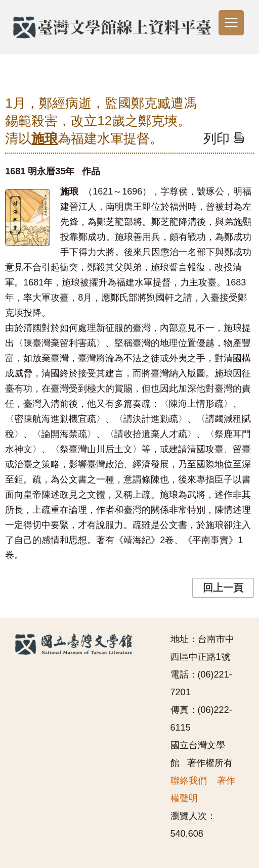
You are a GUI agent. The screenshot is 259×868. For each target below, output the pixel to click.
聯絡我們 (189, 781)
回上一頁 (223, 588)
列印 (224, 138)
